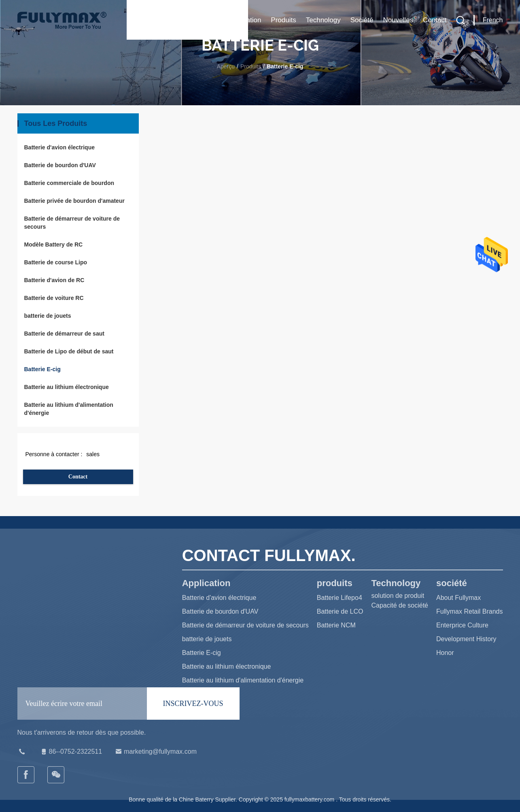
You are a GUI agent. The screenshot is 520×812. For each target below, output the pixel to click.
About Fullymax (458, 598)
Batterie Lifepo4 (340, 598)
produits (283, 20)
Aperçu (226, 66)
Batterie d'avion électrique (60, 147)
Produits (251, 66)
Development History (466, 639)
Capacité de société (400, 605)
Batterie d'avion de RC (54, 280)
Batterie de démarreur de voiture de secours (72, 223)
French (493, 20)
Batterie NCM (336, 625)
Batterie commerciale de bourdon (69, 183)
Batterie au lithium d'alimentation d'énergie (69, 409)
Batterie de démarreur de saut (64, 334)
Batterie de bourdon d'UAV (60, 165)
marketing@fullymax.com (155, 752)
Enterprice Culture (462, 625)
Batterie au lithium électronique (67, 387)
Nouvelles (398, 20)
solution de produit (398, 596)
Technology (323, 20)
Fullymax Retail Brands (470, 611)
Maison (207, 20)
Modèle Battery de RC (54, 244)
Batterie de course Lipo (56, 262)
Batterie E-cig (42, 369)
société (362, 20)
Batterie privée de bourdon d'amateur (74, 201)
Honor (445, 653)
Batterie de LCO (340, 611)
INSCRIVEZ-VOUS (193, 704)
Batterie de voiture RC (54, 298)
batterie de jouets (48, 316)
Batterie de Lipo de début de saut (69, 351)
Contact (435, 20)
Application (244, 20)
